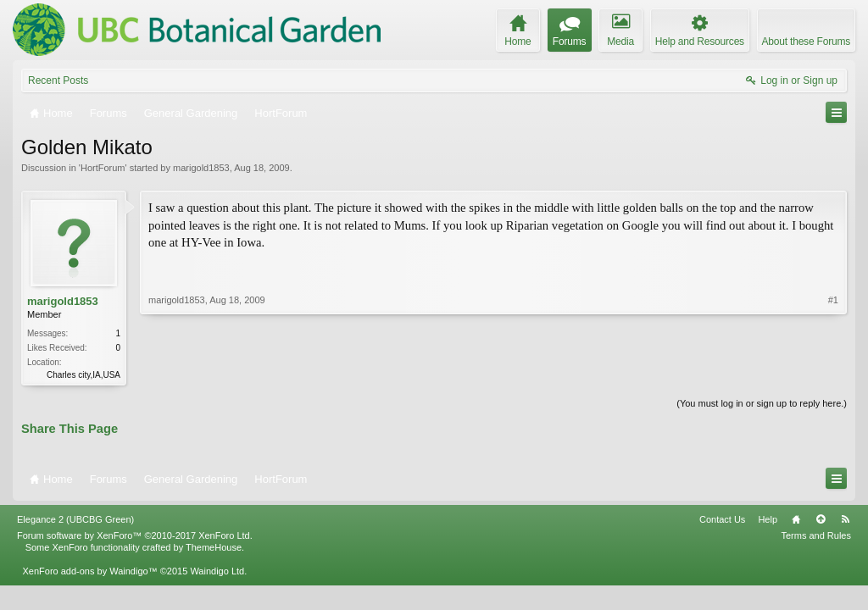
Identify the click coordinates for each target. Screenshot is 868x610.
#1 (833, 300)
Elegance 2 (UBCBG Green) (75, 519)
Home (796, 519)
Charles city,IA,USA (83, 375)
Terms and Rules (816, 535)
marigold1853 (201, 168)
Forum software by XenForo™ (135, 535)
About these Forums (806, 42)
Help (768, 519)
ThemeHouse (214, 547)
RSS (845, 519)
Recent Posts (58, 80)
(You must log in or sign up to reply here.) (762, 403)
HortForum (103, 168)
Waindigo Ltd (217, 571)
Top (821, 519)
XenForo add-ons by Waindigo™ (89, 571)
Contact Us (722, 519)
